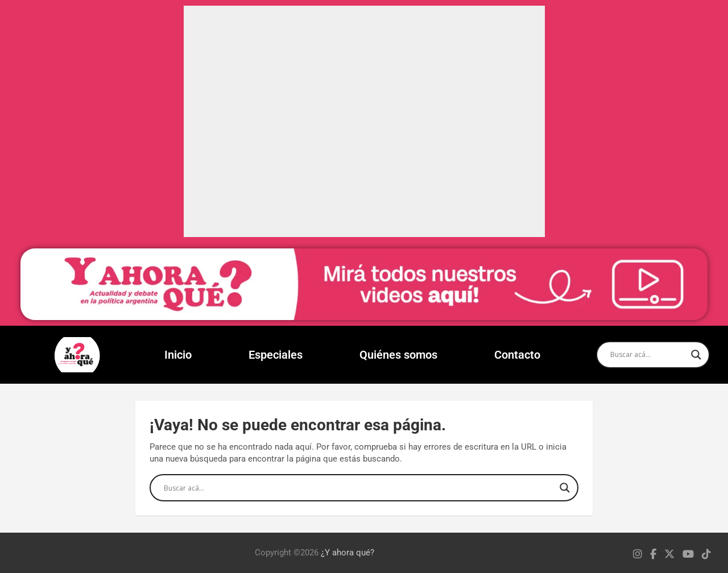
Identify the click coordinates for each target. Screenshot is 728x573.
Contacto (517, 355)
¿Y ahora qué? (348, 553)
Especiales (276, 355)
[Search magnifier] (696, 355)
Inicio (178, 355)
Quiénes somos (398, 355)
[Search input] (648, 355)
